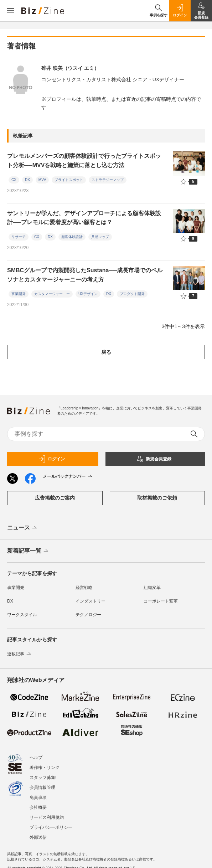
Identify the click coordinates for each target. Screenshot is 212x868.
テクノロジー (88, 615)
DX (27, 180)
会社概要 (38, 807)
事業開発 (19, 294)
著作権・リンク (45, 768)
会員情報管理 (42, 787)
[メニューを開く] (11, 11)
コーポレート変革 (161, 601)
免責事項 (38, 797)
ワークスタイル (22, 615)
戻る (106, 352)
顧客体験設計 (72, 237)
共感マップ (100, 237)
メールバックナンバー (68, 477)
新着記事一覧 (28, 551)
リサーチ (19, 237)
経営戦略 (84, 588)
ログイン (52, 459)
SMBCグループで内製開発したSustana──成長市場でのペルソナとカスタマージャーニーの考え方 (85, 275)
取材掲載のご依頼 (157, 498)
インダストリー (91, 601)
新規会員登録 (154, 459)
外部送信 (38, 837)
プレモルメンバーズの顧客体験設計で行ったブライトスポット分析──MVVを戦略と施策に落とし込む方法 (84, 161)
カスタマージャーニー (52, 294)
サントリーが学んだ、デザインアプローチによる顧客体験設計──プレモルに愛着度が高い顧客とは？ (84, 218)
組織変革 (152, 588)
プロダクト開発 (132, 294)
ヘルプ (36, 758)
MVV (42, 180)
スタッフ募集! (43, 777)
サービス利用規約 (47, 817)
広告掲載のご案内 (55, 498)
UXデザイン (88, 294)
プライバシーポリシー (51, 827)
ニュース (23, 528)
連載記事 (20, 654)
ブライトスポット (69, 180)
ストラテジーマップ (108, 180)
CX (14, 180)
